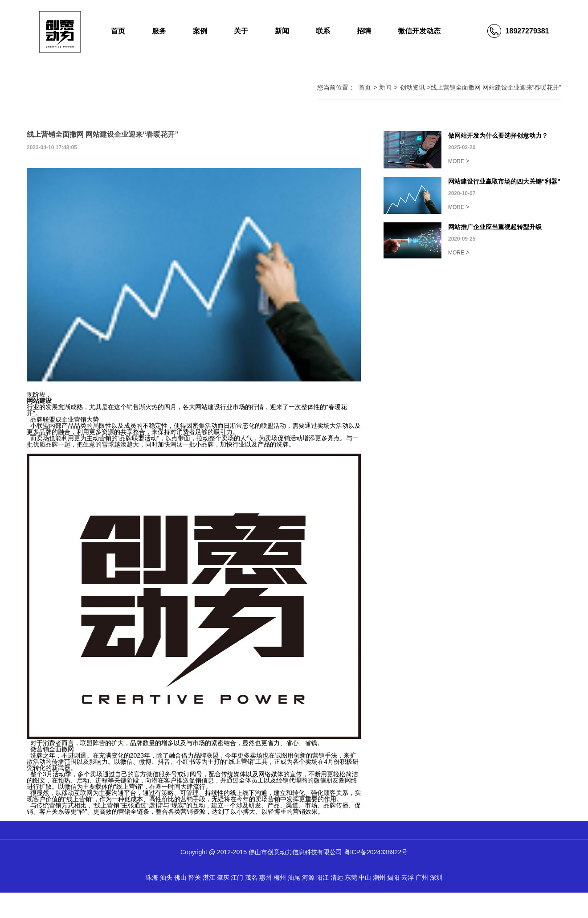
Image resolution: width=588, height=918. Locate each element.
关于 (241, 31)
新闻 (282, 31)
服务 (159, 31)
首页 (118, 31)
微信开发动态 (419, 31)
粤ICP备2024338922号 (376, 852)
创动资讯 (412, 87)
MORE (459, 161)
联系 (323, 31)
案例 (200, 31)
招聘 (364, 31)
